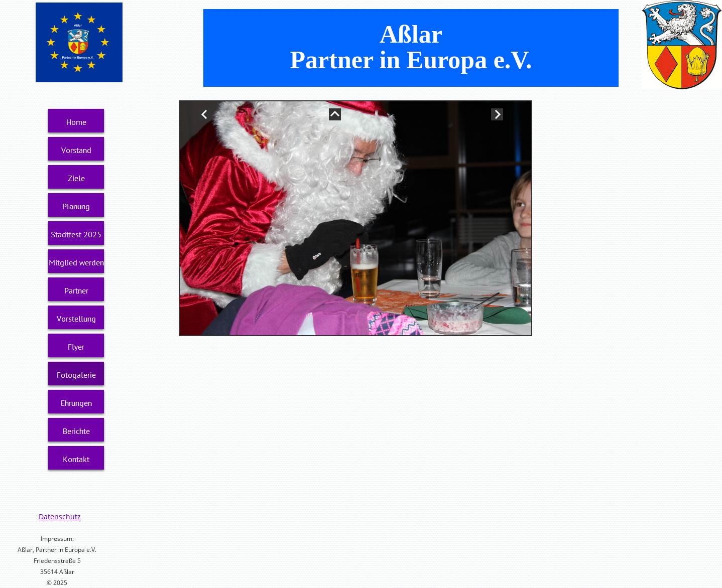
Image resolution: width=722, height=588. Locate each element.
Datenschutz (60, 517)
